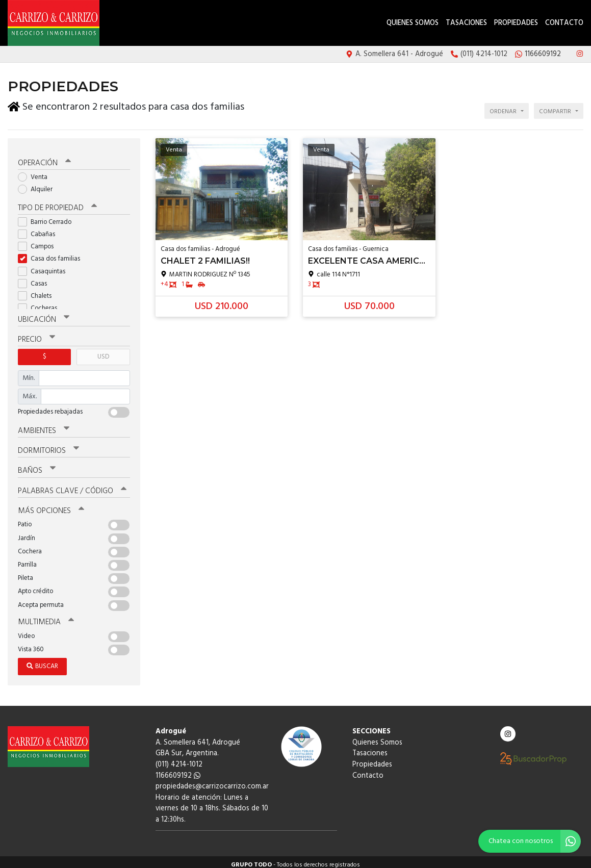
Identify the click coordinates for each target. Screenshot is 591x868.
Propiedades (516, 23)
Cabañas (40, 230)
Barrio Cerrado (48, 218)
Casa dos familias (52, 255)
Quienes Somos (413, 23)
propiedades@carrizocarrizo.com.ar (212, 782)
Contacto (564, 23)
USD (103, 353)
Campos (39, 242)
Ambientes (43, 426)
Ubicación (44, 316)
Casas (36, 280)
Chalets (38, 292)
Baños (37, 466)
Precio (36, 336)
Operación (44, 159)
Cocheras (41, 304)
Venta (36, 173)
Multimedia (45, 617)
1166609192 (178, 770)
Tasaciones (466, 23)
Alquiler (38, 185)
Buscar (42, 661)
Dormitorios (48, 446)
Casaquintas (45, 267)
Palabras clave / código (72, 486)
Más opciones (51, 506)
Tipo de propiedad (57, 204)
